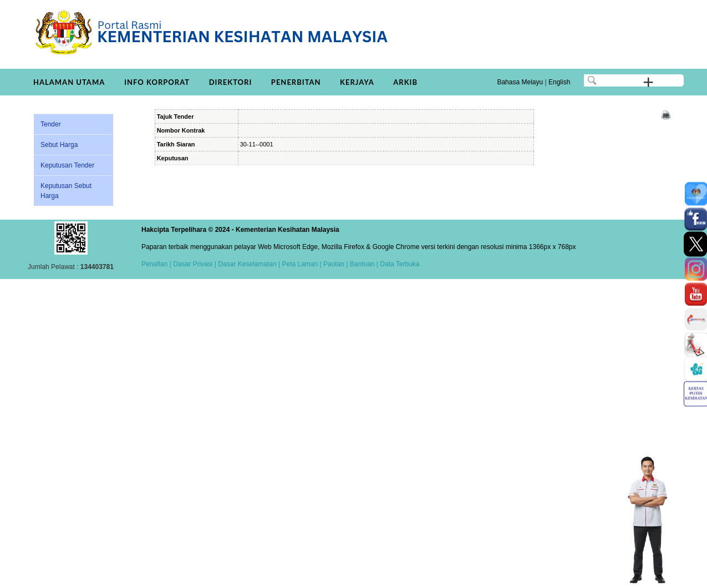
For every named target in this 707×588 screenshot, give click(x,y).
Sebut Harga (59, 145)
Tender (51, 124)
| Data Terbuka (397, 264)
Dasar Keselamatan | (248, 264)
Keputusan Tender (67, 165)
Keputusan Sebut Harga (66, 191)
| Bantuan (360, 264)
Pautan (334, 264)
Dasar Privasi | (194, 264)
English (559, 82)
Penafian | (156, 264)
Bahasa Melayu (520, 82)
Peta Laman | (302, 264)
